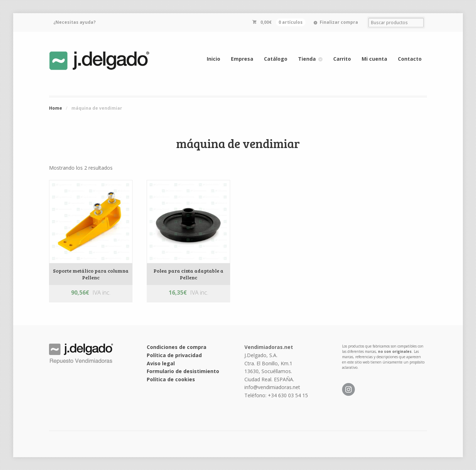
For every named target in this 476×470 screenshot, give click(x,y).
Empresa (242, 59)
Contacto (410, 59)
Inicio (213, 59)
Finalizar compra (339, 22)
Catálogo (276, 59)
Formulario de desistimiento (183, 371)
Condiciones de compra (177, 347)
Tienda (307, 59)
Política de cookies (171, 379)
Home (56, 108)
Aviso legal (161, 363)
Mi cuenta (374, 59)
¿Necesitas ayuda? (74, 22)
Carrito (342, 59)
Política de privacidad (174, 355)
